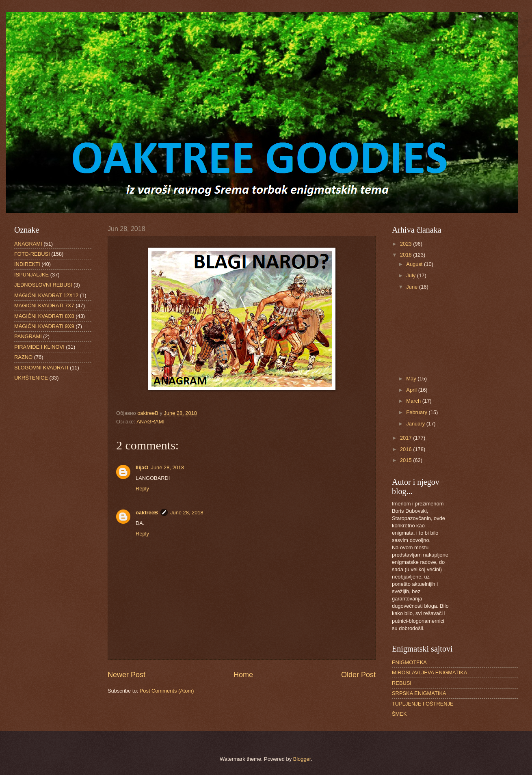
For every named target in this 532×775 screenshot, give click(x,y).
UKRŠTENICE (31, 378)
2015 (407, 460)
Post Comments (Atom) (167, 691)
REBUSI (402, 683)
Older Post (358, 675)
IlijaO (142, 467)
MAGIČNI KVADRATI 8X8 (44, 316)
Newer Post (127, 675)
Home (243, 675)
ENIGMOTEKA (409, 662)
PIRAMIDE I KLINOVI (39, 347)
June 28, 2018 (167, 467)
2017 (407, 438)
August (415, 264)
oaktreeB (147, 513)
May (412, 379)
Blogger (302, 759)
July (411, 275)
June (413, 287)
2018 (407, 255)
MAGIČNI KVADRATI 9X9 (44, 326)
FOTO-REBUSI (32, 254)
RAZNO (23, 357)
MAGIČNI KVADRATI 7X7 (44, 305)
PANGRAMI (28, 336)
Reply (142, 489)
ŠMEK (399, 714)
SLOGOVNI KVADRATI (41, 368)
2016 (407, 449)
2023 (407, 244)
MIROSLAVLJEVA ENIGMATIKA (429, 672)
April (412, 390)
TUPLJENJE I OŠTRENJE (423, 704)
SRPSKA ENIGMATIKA (419, 693)
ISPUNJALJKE (31, 275)
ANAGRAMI (150, 422)
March (414, 401)
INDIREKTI (27, 264)
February (417, 412)
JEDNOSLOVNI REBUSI (43, 285)
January (416, 424)
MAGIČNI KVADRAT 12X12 (46, 295)
